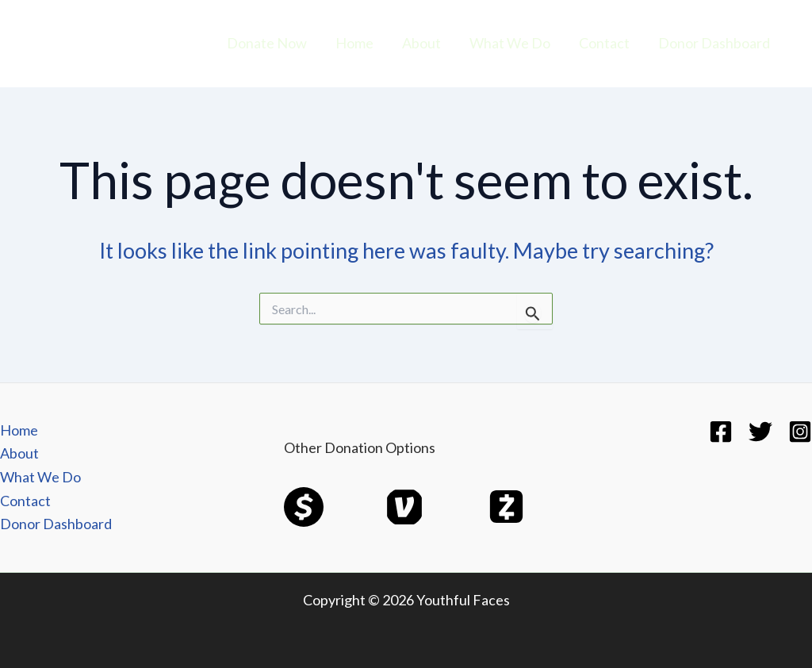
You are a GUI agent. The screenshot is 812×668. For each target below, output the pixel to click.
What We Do (510, 43)
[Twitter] (760, 432)
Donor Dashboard (714, 43)
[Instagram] (800, 432)
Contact (604, 43)
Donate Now (267, 43)
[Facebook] (721, 432)
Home (354, 43)
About (421, 43)
